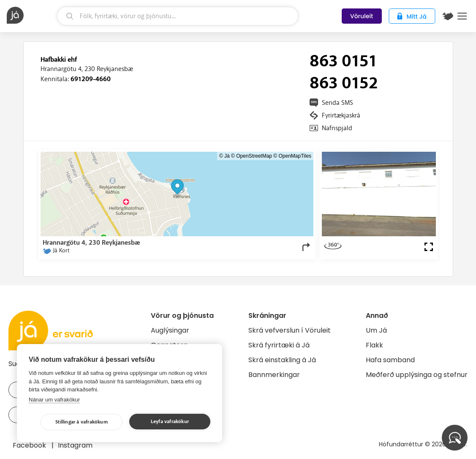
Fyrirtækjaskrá (341, 115)
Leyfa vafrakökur (170, 422)
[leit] (178, 16)
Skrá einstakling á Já (282, 360)
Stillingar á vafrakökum (82, 422)
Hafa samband (390, 360)
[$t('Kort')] (448, 16)
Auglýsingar (170, 330)
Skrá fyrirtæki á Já (279, 345)
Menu (462, 16)
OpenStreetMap (254, 156)
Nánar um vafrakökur (54, 400)
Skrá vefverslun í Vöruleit (290, 330)
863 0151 (343, 61)
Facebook (30, 445)
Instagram (75, 445)
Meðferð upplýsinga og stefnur (417, 375)
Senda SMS (337, 103)
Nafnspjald (337, 128)
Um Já (376, 330)
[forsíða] (31, 15)
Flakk (374, 345)
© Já (224, 156)
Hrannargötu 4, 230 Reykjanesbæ (87, 69)
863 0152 (344, 83)
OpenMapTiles (295, 156)
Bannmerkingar (274, 375)
